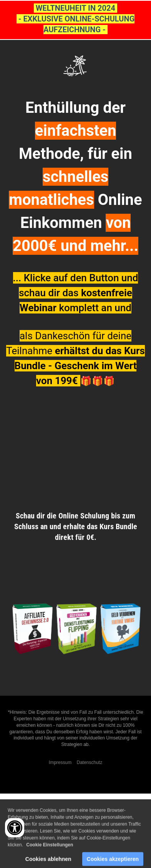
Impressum (60, 762)
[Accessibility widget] (15, 828)
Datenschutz (89, 762)
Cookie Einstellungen (50, 848)
